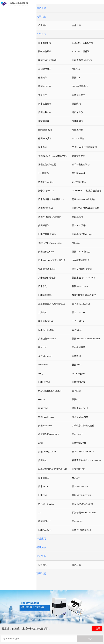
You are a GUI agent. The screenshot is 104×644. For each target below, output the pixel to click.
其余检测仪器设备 (47, 278)
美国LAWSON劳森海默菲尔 (86, 208)
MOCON (76, 478)
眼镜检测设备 (45, 51)
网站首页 (41, 8)
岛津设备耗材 (79, 156)
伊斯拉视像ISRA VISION (50, 391)
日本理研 (76, 391)
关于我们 (41, 17)
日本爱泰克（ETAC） (83, 60)
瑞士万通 (43, 147)
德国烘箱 (76, 104)
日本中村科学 (79, 347)
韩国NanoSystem (46, 417)
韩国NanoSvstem (80, 286)
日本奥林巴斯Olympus (83, 234)
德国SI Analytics (46, 182)
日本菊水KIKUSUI (81, 304)
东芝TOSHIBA (79, 182)
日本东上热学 (79, 95)
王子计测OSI (78, 321)
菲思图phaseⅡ (79, 173)
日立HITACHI (79, 469)
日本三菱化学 (45, 104)
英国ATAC (77, 365)
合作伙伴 (76, 25)
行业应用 (41, 539)
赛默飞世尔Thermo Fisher (50, 243)
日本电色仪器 (45, 43)
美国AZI (76, 243)
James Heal (43, 365)
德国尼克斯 (77, 217)
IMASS (42, 399)
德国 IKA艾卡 (45, 138)
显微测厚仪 (44, 121)
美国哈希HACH (46, 112)
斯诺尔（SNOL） (47, 191)
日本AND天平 (79, 225)
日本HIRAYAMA (80, 486)
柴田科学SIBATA (46, 321)
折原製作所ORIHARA (49, 434)
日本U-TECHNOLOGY (83, 452)
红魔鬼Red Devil (80, 408)
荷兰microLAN (45, 356)
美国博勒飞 (44, 225)
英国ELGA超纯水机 (48, 60)
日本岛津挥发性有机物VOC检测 (54, 199)
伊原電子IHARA (46, 504)
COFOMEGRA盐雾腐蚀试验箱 (87, 191)
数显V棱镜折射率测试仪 (84, 295)
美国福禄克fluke (46, 252)
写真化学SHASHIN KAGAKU (53, 469)
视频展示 (41, 547)
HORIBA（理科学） (82, 51)
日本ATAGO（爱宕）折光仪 (52, 260)
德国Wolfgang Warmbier (49, 217)
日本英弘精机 (45, 295)
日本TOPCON (79, 312)
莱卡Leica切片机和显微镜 (84, 147)
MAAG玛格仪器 (80, 86)
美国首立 (43, 460)
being (41, 373)
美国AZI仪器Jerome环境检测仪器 (54, 156)
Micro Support (78, 373)
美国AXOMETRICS (81, 495)
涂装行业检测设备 (81, 165)
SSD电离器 (44, 173)
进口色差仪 (77, 112)
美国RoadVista (45, 426)
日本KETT (43, 486)
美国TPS (76, 69)
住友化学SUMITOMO (82, 504)
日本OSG (43, 495)
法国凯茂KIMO (46, 208)
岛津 (40, 443)
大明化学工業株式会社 (83, 426)
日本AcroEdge (45, 530)
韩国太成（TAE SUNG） (84, 278)
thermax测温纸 (45, 130)
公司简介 (43, 25)
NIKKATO (43, 408)
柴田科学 (43, 95)
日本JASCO (78, 434)
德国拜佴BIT (44, 521)
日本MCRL (77, 521)
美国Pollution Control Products (86, 339)
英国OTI (76, 399)
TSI (40, 513)
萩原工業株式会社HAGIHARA (87, 460)
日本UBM (77, 330)
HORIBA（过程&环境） (84, 43)
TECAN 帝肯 (78, 138)
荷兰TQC (43, 347)
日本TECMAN (79, 443)
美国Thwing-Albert (47, 452)
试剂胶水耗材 (45, 69)
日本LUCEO (44, 382)
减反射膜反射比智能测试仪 (51, 304)
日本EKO (76, 356)
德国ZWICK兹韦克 (81, 252)
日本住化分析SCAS (81, 530)
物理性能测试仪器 (47, 165)
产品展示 (41, 34)
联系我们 (41, 573)
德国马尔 (43, 78)
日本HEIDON (78, 382)
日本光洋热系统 (46, 330)
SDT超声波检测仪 (81, 260)
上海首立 (43, 312)
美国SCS (76, 78)
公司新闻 (43, 565)
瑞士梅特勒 (77, 130)
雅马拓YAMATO (80, 417)
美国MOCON (44, 86)
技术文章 (76, 565)
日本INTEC (44, 478)
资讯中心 (41, 556)
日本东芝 (43, 286)
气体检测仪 (77, 121)
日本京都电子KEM (47, 234)
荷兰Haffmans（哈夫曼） (84, 199)
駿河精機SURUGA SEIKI (84, 513)
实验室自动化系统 (47, 269)
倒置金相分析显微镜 (82, 269)
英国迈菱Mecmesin (47, 339)
